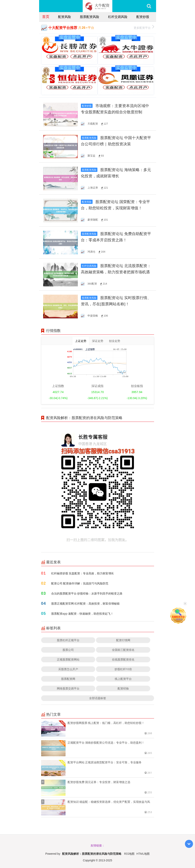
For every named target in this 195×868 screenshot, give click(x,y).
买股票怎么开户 (68, 669)
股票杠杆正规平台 (68, 640)
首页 (46, 17)
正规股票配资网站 (68, 659)
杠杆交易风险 (118, 17)
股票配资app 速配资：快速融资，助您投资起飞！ (82, 614)
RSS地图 (129, 854)
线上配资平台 (123, 679)
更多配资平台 (144, 27)
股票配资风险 (90, 17)
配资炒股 (143, 17)
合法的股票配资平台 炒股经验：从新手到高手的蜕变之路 (87, 593)
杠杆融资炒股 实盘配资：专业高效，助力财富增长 (83, 573)
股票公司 (68, 650)
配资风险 (65, 17)
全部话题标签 (98, 698)
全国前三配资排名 (123, 650)
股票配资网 (68, 679)
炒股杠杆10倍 (123, 669)
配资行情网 (123, 640)
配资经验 (123, 688)
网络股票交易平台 (68, 688)
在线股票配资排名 (123, 659)
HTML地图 (143, 854)
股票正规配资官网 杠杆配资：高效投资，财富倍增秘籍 (86, 603)
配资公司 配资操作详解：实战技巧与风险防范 (80, 583)
